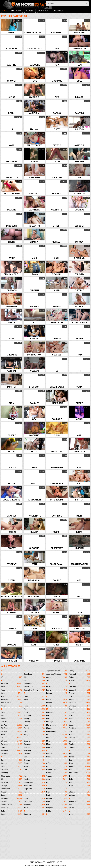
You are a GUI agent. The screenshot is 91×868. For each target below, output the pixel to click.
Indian (34, 798)
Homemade (57, 468)
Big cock (79, 129)
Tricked (79, 274)
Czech (57, 532)
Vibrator (12, 661)
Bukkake (12, 645)
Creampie (12, 355)
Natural (12, 371)
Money (57, 744)
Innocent (12, 226)
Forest (57, 645)
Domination (34, 500)
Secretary (57, 548)
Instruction (34, 355)
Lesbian (79, 548)
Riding (79, 677)
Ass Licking (12, 700)
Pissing (57, 798)
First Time (34, 715)
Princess (57, 661)
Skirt (34, 629)
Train (79, 355)
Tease (12, 419)
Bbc (12, 715)
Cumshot (12, 808)
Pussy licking (79, 323)
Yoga (79, 387)
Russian (79, 680)
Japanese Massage (57, 674)
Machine (34, 435)
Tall (79, 754)
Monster (79, 33)
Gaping (57, 113)
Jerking (12, 629)
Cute (79, 613)
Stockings (79, 728)
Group (34, 766)
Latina (12, 97)
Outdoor (12, 290)
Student (12, 564)
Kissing (57, 687)
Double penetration (34, 33)
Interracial (57, 500)
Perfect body (34, 145)
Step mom (12, 49)
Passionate (34, 516)
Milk (57, 738)
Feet (34, 709)
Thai (34, 468)
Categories (58, 11)
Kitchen (79, 162)
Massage (57, 81)
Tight (79, 178)
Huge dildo (57, 323)
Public (12, 33)
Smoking (34, 97)
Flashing (34, 722)
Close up (34, 548)
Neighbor (12, 307)
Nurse (57, 757)
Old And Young (57, 770)
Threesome (79, 773)
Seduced (57, 355)
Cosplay (79, 210)
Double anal (57, 564)
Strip (12, 258)
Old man (34, 290)
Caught (34, 403)
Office (12, 323)
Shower (12, 81)
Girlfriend (34, 596)
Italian (34, 129)
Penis (57, 795)
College (12, 786)
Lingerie (34, 613)
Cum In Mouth (12, 805)
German (57, 242)
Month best (44, 11)
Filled (79, 339)
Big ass (79, 97)
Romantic (34, 226)
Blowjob (12, 741)
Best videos (16, 11)
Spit (79, 484)
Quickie (12, 468)
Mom (12, 403)
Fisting (12, 532)
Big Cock (12, 728)
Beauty (34, 339)
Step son (34, 387)
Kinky (79, 532)
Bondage (57, 419)
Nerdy (79, 645)
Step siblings (34, 49)
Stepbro (34, 307)
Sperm (12, 580)
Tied (79, 776)
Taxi (79, 65)
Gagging (34, 194)
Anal (57, 258)
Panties (79, 113)
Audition (34, 113)
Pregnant (57, 808)
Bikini (79, 516)
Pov (57, 65)
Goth (34, 451)
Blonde (79, 307)
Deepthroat (79, 49)
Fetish (12, 484)
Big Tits (12, 731)
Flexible (79, 290)
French (34, 731)
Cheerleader (57, 387)
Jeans (34, 274)
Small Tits (79, 703)
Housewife (12, 162)
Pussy (79, 403)
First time (57, 451)
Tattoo (57, 145)
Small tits (12, 178)
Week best (30, 11)
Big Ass (12, 725)
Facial (12, 451)
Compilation (12, 789)
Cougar (12, 792)
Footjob (34, 728)
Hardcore (34, 65)
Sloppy (12, 548)
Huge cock (57, 403)
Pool (79, 468)
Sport (79, 719)
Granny (34, 242)
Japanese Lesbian (57, 671)
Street (57, 226)
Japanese (34, 210)
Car (79, 435)
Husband (34, 792)
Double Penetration (34, 690)
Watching (34, 178)
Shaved (57, 307)
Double (12, 435)
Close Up (12, 782)
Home (5, 11)
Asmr (34, 645)
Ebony (12, 242)
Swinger (79, 226)
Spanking (79, 258)
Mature (12, 210)
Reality (34, 532)
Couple (57, 580)
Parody (79, 242)
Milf (79, 596)
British (79, 500)
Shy (57, 49)
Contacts (51, 862)
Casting (12, 65)
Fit (79, 371)
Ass (79, 580)
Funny (34, 735)
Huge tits (79, 451)
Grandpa (57, 339)
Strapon (34, 661)
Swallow (79, 744)
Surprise (57, 516)
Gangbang (79, 661)
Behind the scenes (12, 596)
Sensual (57, 274)
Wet (57, 97)
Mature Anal (57, 731)
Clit (34, 323)
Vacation (57, 629)
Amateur (79, 145)
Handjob (34, 779)
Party (57, 596)
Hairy (34, 776)
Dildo (57, 162)
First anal (34, 580)
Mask (57, 719)
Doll (79, 81)
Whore (79, 808)
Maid (34, 258)
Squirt (34, 162)
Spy (34, 419)
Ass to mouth (12, 194)
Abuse (59, 862)
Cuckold (57, 178)
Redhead (79, 674)
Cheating (79, 629)
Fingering (57, 33)
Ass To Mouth (12, 703)
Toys (34, 81)
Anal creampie (12, 500)
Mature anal (57, 484)
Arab (57, 290)
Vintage (79, 795)
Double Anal (34, 687)
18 (12, 129)
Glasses (12, 516)
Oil (57, 766)
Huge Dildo (34, 789)
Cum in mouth (12, 274)
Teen (34, 564)
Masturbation (79, 564)
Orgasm (57, 194)
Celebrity (57, 210)
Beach (12, 113)
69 (57, 371)
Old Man (57, 773)
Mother (12, 387)
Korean (57, 693)
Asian (79, 419)
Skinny (57, 613)
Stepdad (12, 613)
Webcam (34, 371)
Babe (12, 339)
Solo (57, 435)
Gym (12, 145)
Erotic (34, 484)
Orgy (57, 129)
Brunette (12, 750)
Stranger (79, 194)
